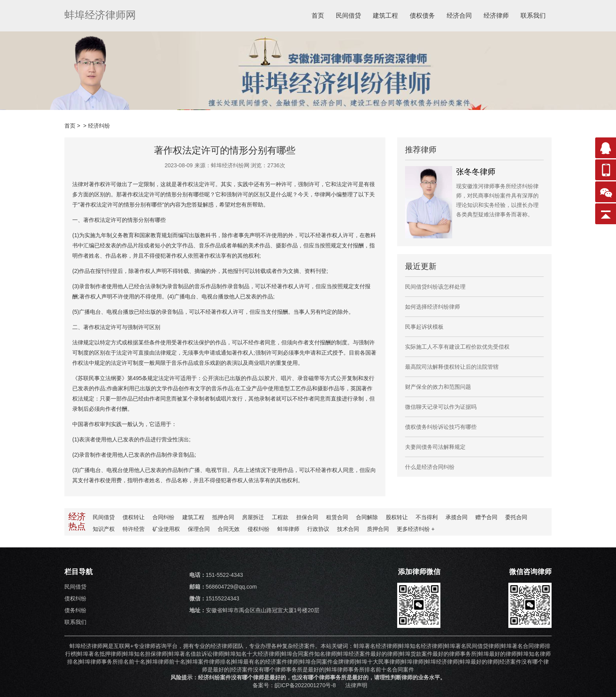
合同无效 (229, 529)
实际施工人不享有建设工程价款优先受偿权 (457, 347)
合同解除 (367, 517)
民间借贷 (348, 16)
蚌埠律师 (288, 529)
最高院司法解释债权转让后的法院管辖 (452, 367)
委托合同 (516, 517)
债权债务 (422, 16)
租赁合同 (337, 517)
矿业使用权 (166, 529)
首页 (318, 16)
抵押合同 (223, 517)
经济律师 (496, 16)
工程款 (280, 517)
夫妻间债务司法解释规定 (435, 447)
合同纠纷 (163, 517)
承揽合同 (456, 517)
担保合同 (307, 517)
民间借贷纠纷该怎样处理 (435, 287)
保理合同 (199, 529)
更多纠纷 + (416, 529)
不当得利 (427, 517)
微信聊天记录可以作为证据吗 (441, 407)
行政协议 (318, 529)
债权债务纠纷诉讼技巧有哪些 (441, 427)
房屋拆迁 (253, 517)
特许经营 (134, 529)
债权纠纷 (75, 598)
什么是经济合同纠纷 (430, 467)
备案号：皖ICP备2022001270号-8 (295, 685)
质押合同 (378, 529)
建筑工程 (385, 16)
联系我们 (533, 16)
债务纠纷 (75, 610)
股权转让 (397, 517)
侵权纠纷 (258, 529)
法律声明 (356, 685)
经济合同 (459, 16)
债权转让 (134, 517)
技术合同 (348, 529)
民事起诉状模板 (424, 327)
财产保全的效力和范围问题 (438, 387)
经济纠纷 (99, 126)
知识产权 (104, 529)
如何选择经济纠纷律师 (433, 307)
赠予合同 (486, 517)
